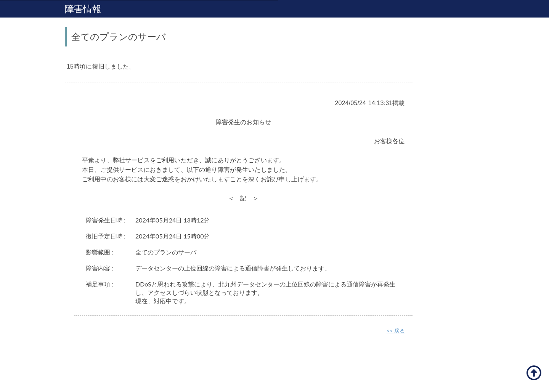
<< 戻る (396, 330)
